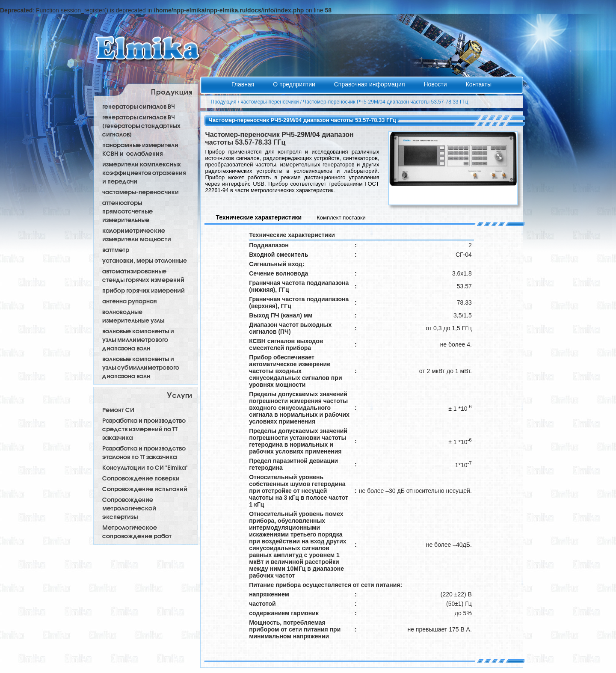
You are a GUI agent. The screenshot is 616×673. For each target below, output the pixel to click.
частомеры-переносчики (270, 102)
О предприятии (295, 84)
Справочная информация (370, 84)
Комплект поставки (341, 218)
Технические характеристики (259, 217)
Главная (244, 84)
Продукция (224, 102)
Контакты (478, 84)
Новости (436, 84)
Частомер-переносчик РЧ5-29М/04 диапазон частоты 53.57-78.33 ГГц (385, 102)
